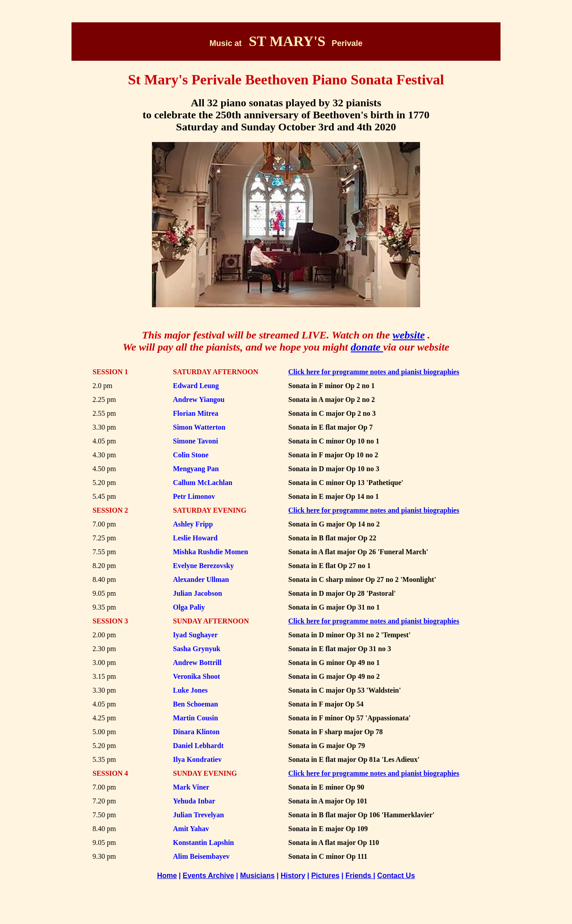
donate (367, 347)
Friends (359, 876)
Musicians (257, 876)
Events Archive (208, 876)
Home (167, 876)
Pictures (325, 876)
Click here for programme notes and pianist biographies (374, 510)
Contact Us (396, 876)
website (409, 335)
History (293, 876)
